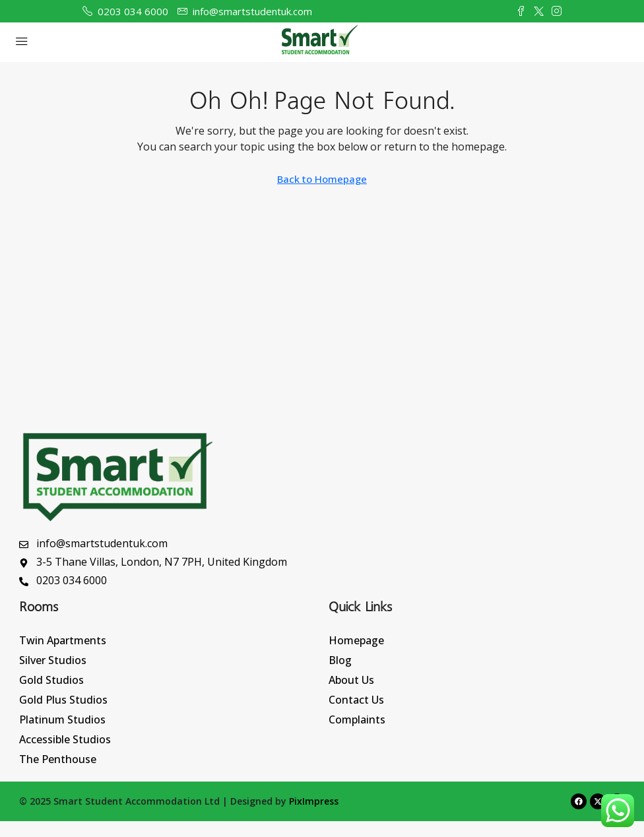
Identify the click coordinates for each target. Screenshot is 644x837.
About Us (351, 680)
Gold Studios (51, 680)
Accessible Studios (65, 739)
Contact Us (356, 700)
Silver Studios (53, 660)
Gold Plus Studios (63, 700)
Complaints (357, 720)
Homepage (356, 640)
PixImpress (314, 801)
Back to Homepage (322, 179)
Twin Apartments (63, 640)
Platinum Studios (62, 720)
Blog (340, 660)
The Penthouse (58, 759)
